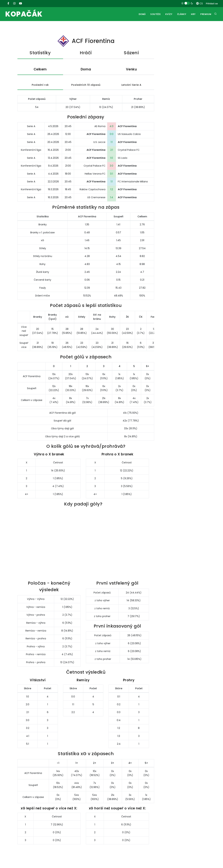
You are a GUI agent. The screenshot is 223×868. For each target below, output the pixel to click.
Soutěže (155, 14)
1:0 (111, 158)
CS (199, 3)
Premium (206, 14)
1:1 (112, 142)
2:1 (112, 150)
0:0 (112, 134)
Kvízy (168, 14)
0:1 (111, 174)
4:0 (111, 126)
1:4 (112, 197)
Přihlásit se (212, 4)
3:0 (111, 166)
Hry (193, 14)
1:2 (112, 190)
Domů (141, 14)
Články (181, 14)
